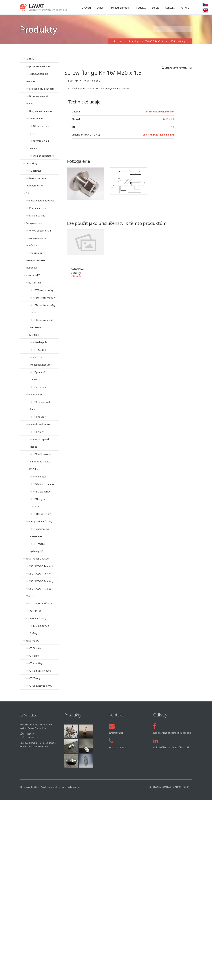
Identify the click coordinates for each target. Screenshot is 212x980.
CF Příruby (35, 678)
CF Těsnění (35, 648)
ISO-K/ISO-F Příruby (41, 603)
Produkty (140, 8)
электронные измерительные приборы (36, 260)
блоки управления (40, 231)
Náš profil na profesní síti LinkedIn (172, 747)
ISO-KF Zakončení (154, 41)
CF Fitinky (34, 656)
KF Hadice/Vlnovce (40, 424)
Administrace (183, 787)
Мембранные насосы (42, 89)
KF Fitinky (34, 335)
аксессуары (36, 118)
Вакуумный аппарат (41, 111)
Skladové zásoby (77, 271)
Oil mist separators (43, 156)
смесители (36, 171)
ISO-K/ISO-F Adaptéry (42, 581)
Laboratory (32, 163)
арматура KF (33, 275)
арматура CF (33, 641)
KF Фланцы (39, 477)
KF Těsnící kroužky (43, 290)
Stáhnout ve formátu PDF (177, 68)
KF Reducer (39, 417)
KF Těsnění (35, 283)
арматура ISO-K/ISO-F (38, 559)
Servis (155, 8)
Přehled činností (119, 8)
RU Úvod (85, 8)
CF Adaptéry (36, 663)
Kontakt (170, 8)
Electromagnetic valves (42, 201)
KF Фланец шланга (44, 484)
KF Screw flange (179, 41)
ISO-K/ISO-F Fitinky (40, 574)
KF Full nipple (40, 342)
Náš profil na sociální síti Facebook (172, 733)
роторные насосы (40, 66)
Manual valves (37, 216)
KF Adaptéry (36, 394)
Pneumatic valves (39, 208)
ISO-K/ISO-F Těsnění (41, 566)
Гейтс (29, 193)
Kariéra (185, 8)
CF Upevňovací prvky (41, 686)
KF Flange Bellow (42, 514)
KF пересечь (40, 387)
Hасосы (30, 59)
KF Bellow (38, 432)
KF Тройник (40, 350)
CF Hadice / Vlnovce (40, 671)
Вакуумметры (34, 223)
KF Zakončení (37, 469)
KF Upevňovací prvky (41, 521)
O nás (100, 8)
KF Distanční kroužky (44, 298)
